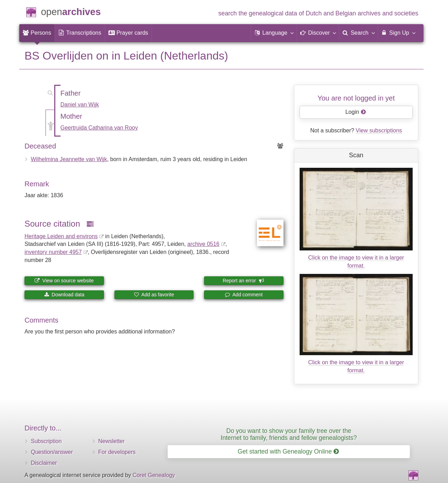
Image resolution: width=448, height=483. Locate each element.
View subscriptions (379, 130)
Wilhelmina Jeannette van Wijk (69, 159)
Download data (64, 295)
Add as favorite (154, 295)
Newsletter (112, 441)
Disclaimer (44, 463)
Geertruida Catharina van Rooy (99, 128)
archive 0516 (203, 244)
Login (356, 112)
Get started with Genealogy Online (288, 451)
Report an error (243, 281)
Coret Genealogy (154, 475)
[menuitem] (37, 33)
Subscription (46, 441)
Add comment (244, 295)
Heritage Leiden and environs (61, 236)
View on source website (64, 281)
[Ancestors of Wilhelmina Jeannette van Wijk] (280, 146)
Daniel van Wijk (80, 105)
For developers (117, 452)
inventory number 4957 (53, 252)
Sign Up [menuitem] (398, 33)
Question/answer (52, 452)
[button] (274, 33)
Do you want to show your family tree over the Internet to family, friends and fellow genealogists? (289, 434)
